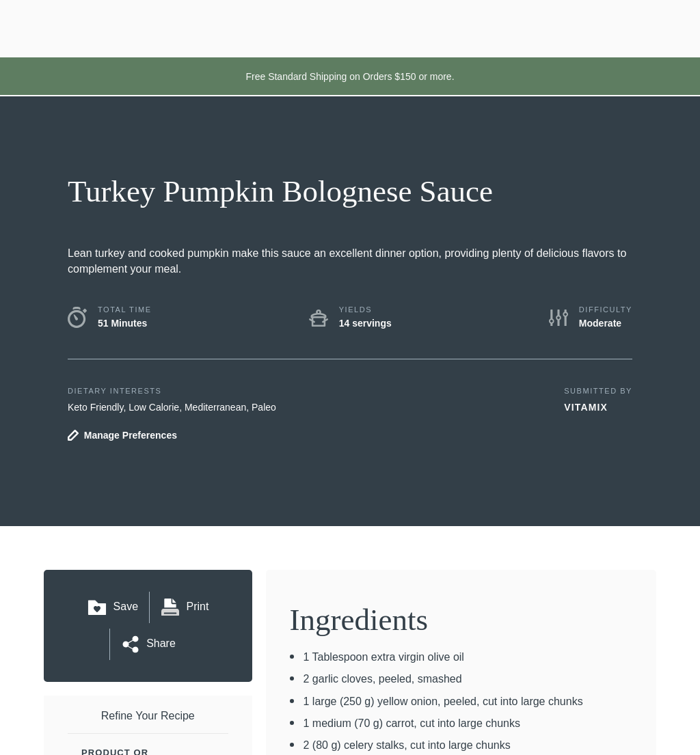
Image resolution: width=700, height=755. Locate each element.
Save (112, 607)
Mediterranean (215, 407)
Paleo (264, 407)
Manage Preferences (131, 435)
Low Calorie (154, 407)
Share (148, 644)
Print (184, 607)
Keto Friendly (95, 407)
